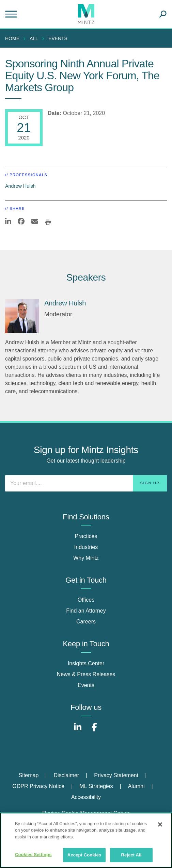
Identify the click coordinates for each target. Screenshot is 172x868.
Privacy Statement (116, 775)
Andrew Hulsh (20, 186)
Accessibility (86, 797)
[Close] (160, 824)
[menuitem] (14, 38)
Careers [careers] (86, 622)
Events (58, 38)
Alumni (136, 786)
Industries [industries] (86, 547)
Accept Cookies (84, 855)
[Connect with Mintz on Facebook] (94, 731)
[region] (86, 840)
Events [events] (86, 685)
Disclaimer (67, 775)
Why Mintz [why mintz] (86, 558)
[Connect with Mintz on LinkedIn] (78, 731)
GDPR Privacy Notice (38, 786)
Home (12, 38)
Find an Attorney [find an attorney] (86, 611)
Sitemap (29, 775)
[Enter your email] (86, 483)
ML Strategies (96, 786)
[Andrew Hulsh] (22, 316)
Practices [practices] (86, 536)
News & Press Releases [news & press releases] (86, 674)
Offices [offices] (86, 600)
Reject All (131, 855)
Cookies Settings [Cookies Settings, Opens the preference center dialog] (33, 855)
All (34, 38)
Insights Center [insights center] (86, 663)
